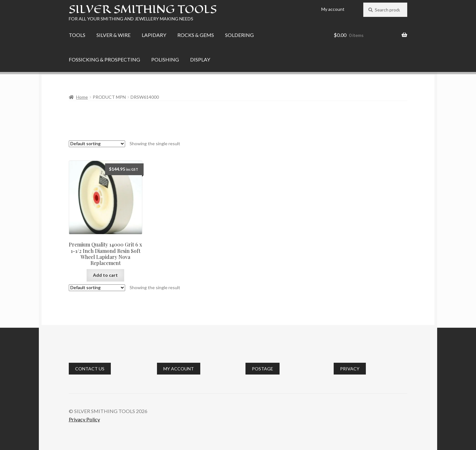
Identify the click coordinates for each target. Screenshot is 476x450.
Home (82, 97)
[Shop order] (97, 144)
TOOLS (77, 35)
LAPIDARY (154, 35)
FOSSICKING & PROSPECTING (104, 59)
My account (333, 9)
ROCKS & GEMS (196, 35)
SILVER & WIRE (114, 35)
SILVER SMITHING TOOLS (143, 9)
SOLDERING (239, 35)
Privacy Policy (84, 419)
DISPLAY (200, 59)
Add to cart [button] (105, 275)
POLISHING (165, 59)
